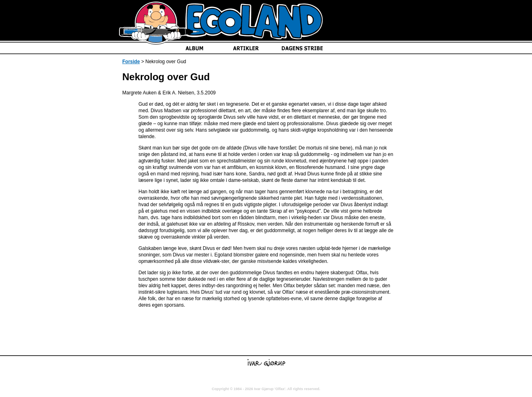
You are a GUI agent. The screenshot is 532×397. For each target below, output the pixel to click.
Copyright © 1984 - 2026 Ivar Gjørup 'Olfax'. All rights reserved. (266, 389)
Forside (131, 62)
